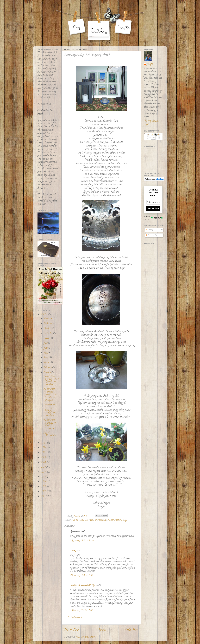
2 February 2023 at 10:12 (82, 576)
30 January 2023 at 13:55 (82, 541)
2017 (44, 467)
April (46, 358)
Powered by (153, 218)
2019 (44, 458)
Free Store (83, 520)
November (48, 324)
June (46, 348)
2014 (44, 482)
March (47, 363)
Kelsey (73, 551)
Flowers (75, 520)
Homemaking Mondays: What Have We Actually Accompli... (50, 395)
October (47, 329)
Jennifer (150, 64)
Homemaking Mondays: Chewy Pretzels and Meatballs (50, 410)
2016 (44, 472)
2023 (44, 315)
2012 (44, 492)
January (48, 373)
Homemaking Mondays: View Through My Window (51, 381)
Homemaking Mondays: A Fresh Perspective (49, 424)
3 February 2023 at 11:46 (82, 611)
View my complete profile (152, 123)
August (47, 338)
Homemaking (101, 520)
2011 (43, 497)
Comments (151, 235)
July (46, 343)
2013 (44, 487)
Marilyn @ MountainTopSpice (83, 586)
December (48, 319)
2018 (44, 462)
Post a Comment (75, 617)
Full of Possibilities (50, 434)
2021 (44, 448)
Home (91, 520)
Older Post (132, 630)
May (46, 353)
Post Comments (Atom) (86, 637)
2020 (44, 453)
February (48, 368)
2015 (44, 477)
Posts (149, 230)
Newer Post (72, 630)
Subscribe (153, 208)
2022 (44, 443)
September (48, 334)
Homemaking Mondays (117, 520)
